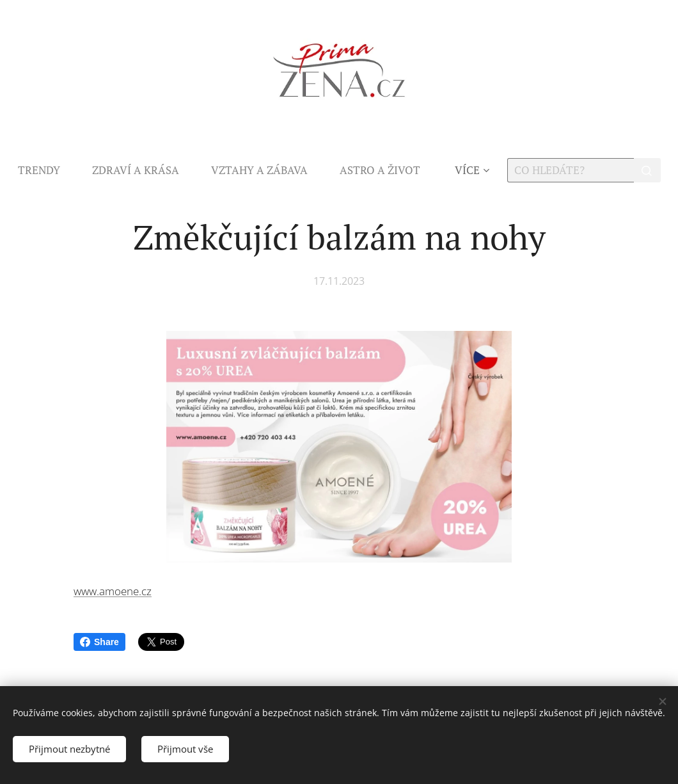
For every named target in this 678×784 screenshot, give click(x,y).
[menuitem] (47, 170)
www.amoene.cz (113, 591)
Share (99, 642)
